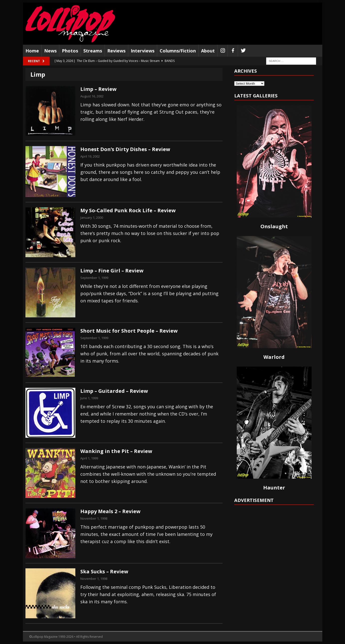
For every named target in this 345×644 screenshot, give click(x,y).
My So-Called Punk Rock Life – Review (128, 210)
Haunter (274, 488)
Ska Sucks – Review (104, 571)
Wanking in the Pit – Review (116, 451)
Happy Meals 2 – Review (110, 511)
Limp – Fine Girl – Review (112, 271)
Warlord (274, 357)
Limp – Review (98, 89)
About (208, 51)
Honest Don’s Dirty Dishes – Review (125, 149)
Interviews (143, 51)
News (50, 51)
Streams (93, 51)
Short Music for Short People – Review (129, 331)
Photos (70, 51)
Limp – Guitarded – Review (114, 391)
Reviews (116, 51)
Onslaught (274, 226)
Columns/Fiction (178, 51)
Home (32, 51)
